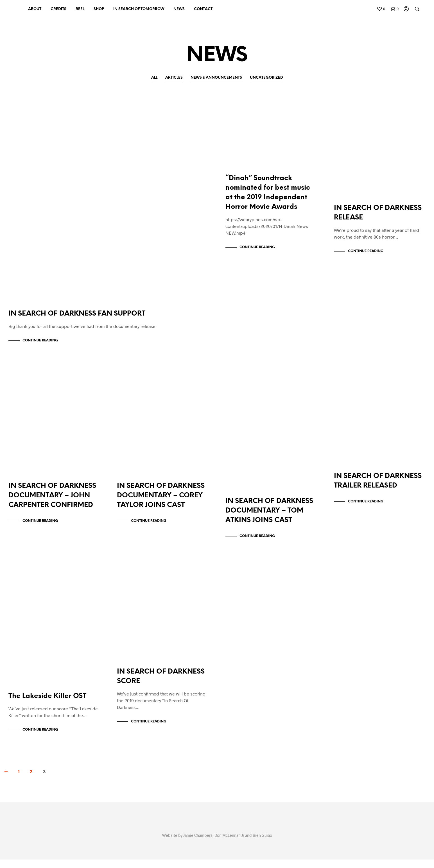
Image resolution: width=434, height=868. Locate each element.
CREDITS (58, 9)
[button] (381, 9)
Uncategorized (266, 78)
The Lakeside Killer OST (47, 705)
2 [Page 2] (31, 780)
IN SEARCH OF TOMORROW (139, 9)
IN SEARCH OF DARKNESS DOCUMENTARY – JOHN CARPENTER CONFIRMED (52, 501)
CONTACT (203, 9)
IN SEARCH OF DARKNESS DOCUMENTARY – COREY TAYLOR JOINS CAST (161, 501)
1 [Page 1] (19, 780)
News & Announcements (216, 78)
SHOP (99, 9)
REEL (80, 9)
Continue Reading (40, 343)
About (35, 9)
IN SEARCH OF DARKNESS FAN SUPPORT (77, 317)
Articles (174, 78)
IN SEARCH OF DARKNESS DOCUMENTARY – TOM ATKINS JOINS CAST (269, 516)
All (154, 78)
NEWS (179, 9)
